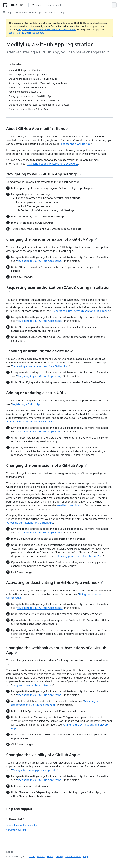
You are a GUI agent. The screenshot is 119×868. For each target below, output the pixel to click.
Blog (86, 856)
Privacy (41, 856)
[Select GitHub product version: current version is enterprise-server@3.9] (49, 5)
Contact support (16, 830)
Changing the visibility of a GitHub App (43, 755)
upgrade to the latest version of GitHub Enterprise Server (47, 29)
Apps (10, 12)
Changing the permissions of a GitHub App (47, 465)
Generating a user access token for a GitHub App (81, 311)
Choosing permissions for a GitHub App (30, 523)
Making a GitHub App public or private (34, 770)
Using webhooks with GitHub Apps (32, 685)
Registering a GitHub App (76, 144)
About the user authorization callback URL (31, 422)
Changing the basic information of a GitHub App (52, 239)
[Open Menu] (114, 5)
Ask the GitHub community (21, 825)
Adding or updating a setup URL (37, 393)
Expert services (73, 856)
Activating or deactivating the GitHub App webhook (55, 582)
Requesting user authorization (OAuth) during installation (58, 289)
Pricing (59, 856)
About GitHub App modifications (37, 128)
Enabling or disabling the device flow (41, 351)
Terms (32, 856)
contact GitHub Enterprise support (26, 33)
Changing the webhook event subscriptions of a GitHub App (56, 650)
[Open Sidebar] (4, 12)
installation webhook (69, 505)
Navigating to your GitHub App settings (44, 174)
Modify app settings (55, 12)
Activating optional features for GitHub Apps (53, 164)
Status (50, 856)
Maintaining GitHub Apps (29, 12)
